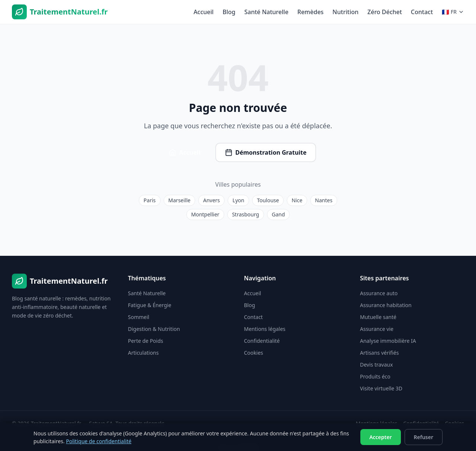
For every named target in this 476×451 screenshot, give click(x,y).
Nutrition (345, 12)
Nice (297, 200)
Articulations (143, 353)
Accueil (203, 12)
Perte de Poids (146, 341)
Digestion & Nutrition (154, 329)
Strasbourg (246, 214)
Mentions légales (265, 329)
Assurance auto (379, 293)
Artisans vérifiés (379, 353)
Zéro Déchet (385, 12)
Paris (149, 200)
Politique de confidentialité (99, 441)
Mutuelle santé (378, 317)
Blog (229, 12)
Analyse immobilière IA (388, 341)
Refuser (424, 437)
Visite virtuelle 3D (381, 388)
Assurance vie (377, 329)
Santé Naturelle (266, 12)
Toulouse (268, 200)
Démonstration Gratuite (266, 152)
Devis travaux (376, 365)
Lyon (238, 200)
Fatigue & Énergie (150, 305)
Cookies (253, 353)
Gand (278, 214)
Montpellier (205, 214)
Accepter (380, 437)
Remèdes (311, 12)
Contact (422, 12)
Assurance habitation (386, 305)
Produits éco (375, 376)
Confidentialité (262, 341)
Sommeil (139, 317)
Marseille (180, 200)
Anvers (211, 200)
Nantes (324, 200)
